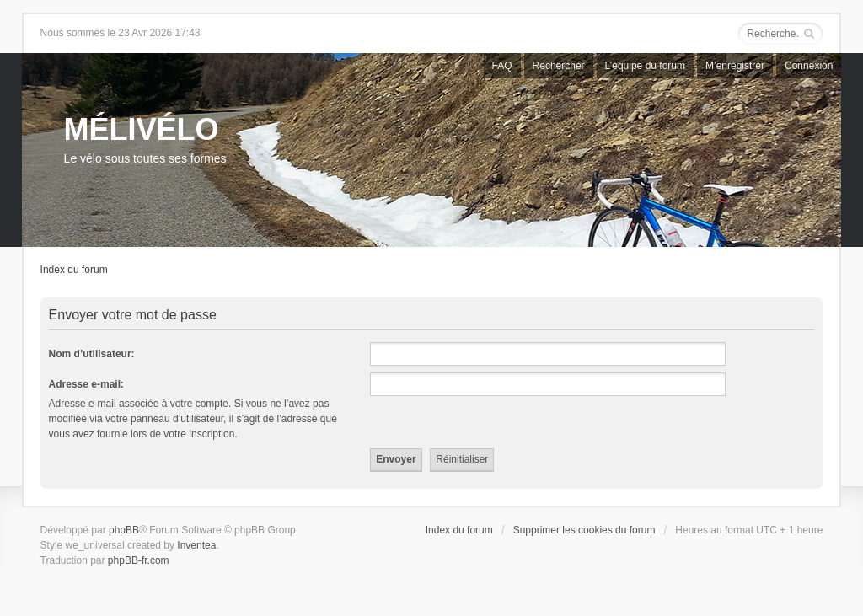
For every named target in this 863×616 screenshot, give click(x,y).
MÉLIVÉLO (142, 129)
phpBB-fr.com (139, 560)
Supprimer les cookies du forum (584, 530)
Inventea (196, 545)
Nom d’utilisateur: (92, 354)
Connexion (809, 66)
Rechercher (559, 66)
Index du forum (74, 270)
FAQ (502, 66)
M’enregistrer (735, 66)
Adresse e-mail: (86, 384)
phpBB (124, 530)
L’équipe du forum (645, 66)
